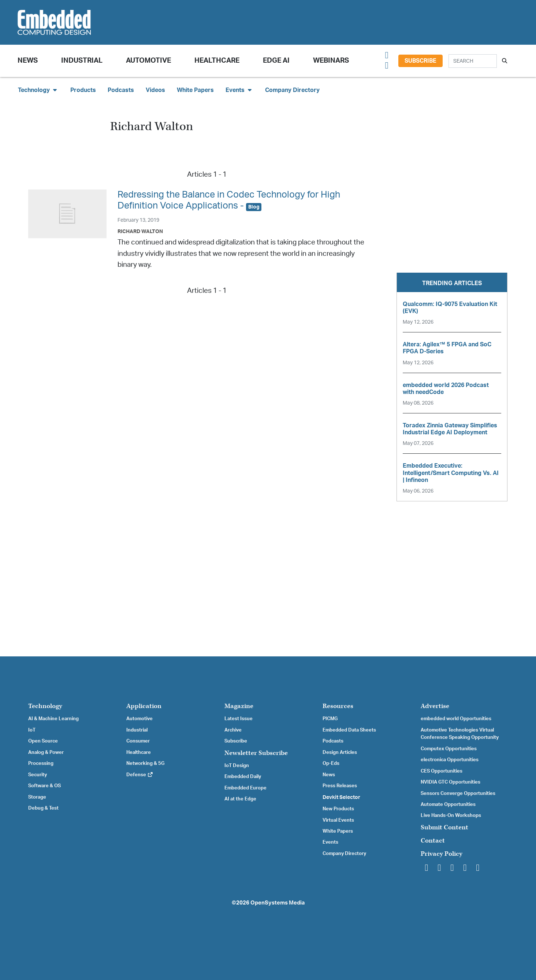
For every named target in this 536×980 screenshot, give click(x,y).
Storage (37, 797)
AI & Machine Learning (53, 719)
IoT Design (237, 766)
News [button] (28, 61)
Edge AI (276, 61)
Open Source (43, 741)
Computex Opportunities (449, 749)
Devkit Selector (341, 797)
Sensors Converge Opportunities (458, 793)
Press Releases (340, 786)
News (329, 775)
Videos (155, 90)
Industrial (82, 61)
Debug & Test (43, 808)
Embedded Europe (245, 788)
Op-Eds (331, 763)
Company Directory (292, 90)
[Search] (473, 61)
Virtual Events (338, 820)
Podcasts (121, 90)
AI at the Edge (240, 799)
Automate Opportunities (448, 804)
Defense (140, 775)
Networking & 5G (145, 763)
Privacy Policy (442, 854)
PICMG (330, 719)
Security (38, 775)
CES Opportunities (442, 771)
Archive (233, 730)
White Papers (195, 90)
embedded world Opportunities (456, 719)
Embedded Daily (243, 777)
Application (144, 706)
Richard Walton (140, 231)
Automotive (148, 61)
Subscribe (420, 61)
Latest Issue (239, 719)
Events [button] (239, 90)
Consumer (138, 741)
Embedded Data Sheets (349, 730)
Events (330, 842)
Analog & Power (46, 752)
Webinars (331, 61)
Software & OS (44, 786)
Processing (41, 763)
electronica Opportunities (450, 760)
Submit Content (444, 827)
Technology (45, 706)
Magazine (239, 706)
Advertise (435, 706)
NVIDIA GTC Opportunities (451, 782)
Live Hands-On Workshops (451, 815)
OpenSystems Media (278, 903)
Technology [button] (38, 90)
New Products (338, 809)
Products (83, 90)
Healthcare (217, 61)
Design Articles (340, 752)
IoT (32, 730)
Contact (433, 841)
